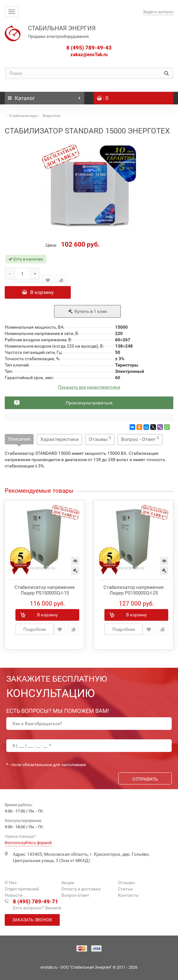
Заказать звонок (32, 920)
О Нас (11, 883)
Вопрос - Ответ (140, 439)
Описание (19, 439)
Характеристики (59, 439)
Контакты (128, 895)
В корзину (38, 292)
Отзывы (100, 439)
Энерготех (51, 116)
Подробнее (35, 629)
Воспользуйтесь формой (28, 843)
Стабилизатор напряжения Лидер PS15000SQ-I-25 (133, 590)
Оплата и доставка (81, 889)
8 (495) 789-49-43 (89, 48)
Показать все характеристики (89, 387)
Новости (14, 895)
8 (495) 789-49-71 (36, 901)
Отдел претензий (22, 889)
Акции (68, 883)
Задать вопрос (158, 12)
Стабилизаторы (23, 116)
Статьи (125, 889)
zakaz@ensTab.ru (89, 55)
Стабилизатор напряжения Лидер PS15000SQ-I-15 (44, 590)
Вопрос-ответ (75, 895)
